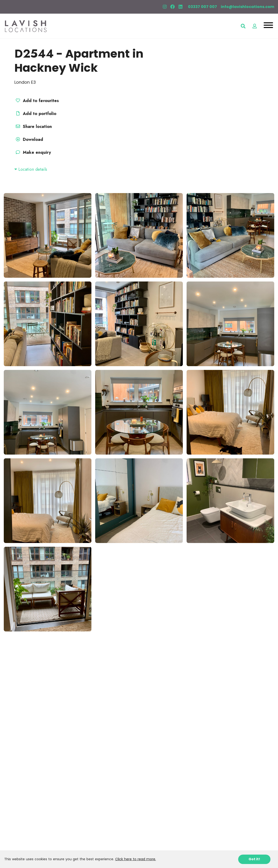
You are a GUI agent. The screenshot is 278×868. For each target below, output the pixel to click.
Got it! (254, 859)
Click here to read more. (136, 859)
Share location (33, 127)
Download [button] (29, 139)
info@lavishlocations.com (247, 7)
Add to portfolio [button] (35, 114)
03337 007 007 (202, 7)
